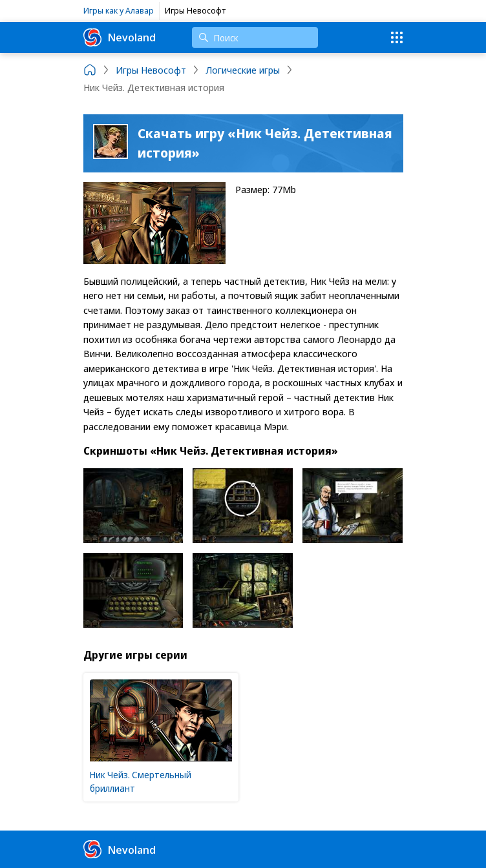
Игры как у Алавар (119, 10)
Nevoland (120, 37)
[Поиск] (255, 37)
